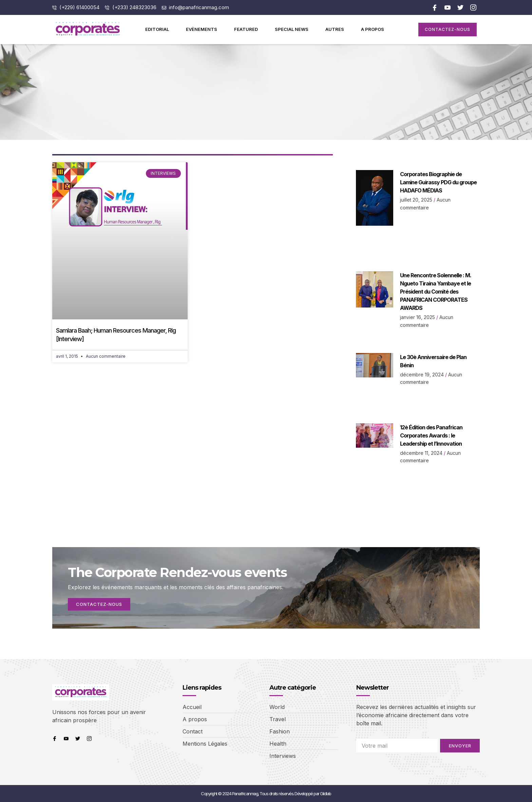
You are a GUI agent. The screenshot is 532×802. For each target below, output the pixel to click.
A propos (373, 29)
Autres (335, 29)
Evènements (202, 29)
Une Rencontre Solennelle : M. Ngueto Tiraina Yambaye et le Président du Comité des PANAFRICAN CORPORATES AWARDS (436, 292)
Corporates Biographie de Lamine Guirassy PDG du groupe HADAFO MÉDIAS (438, 182)
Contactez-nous (100, 604)
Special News (292, 29)
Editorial (157, 29)
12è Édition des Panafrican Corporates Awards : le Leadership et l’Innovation (431, 435)
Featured (246, 29)
